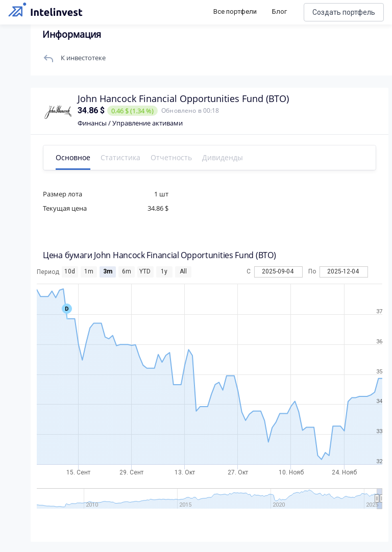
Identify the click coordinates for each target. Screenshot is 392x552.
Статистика (120, 157)
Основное (73, 157)
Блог (279, 11)
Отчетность (171, 157)
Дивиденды (223, 157)
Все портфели (235, 11)
